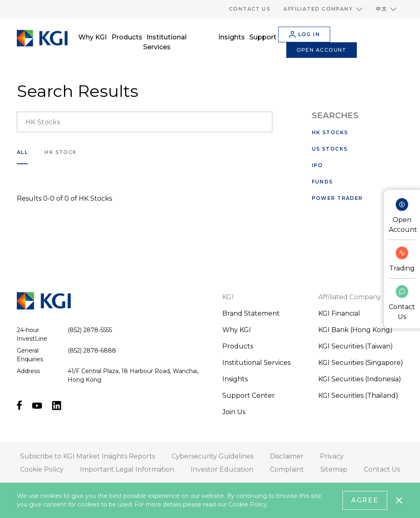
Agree (365, 500)
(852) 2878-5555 (90, 330)
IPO (317, 165)
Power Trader (337, 198)
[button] (323, 9)
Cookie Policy (248, 504)
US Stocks (330, 149)
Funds (322, 182)
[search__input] (145, 122)
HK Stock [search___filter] (61, 152)
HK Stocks (330, 132)
